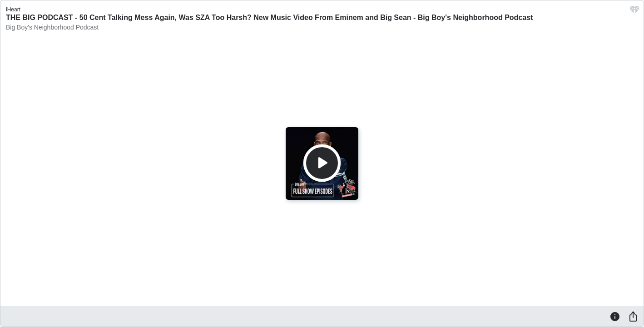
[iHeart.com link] (634, 12)
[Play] (322, 163)
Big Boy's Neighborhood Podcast (52, 27)
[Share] (633, 316)
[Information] (615, 316)
